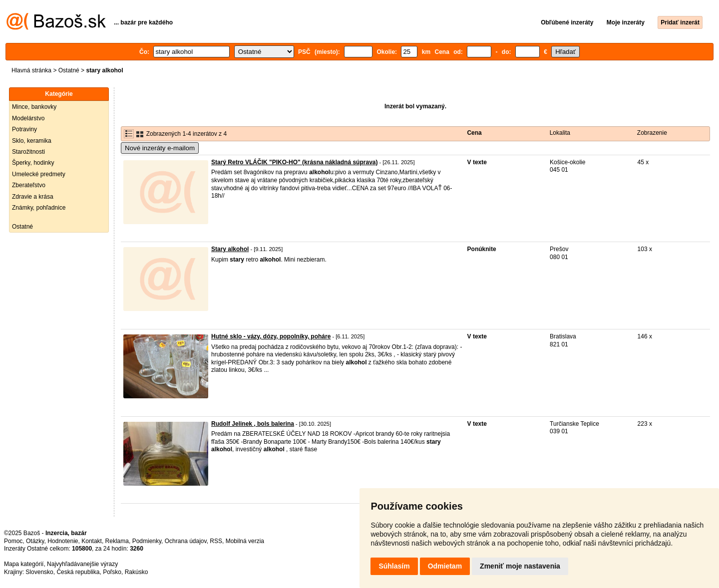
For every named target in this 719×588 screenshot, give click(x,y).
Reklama (117, 541)
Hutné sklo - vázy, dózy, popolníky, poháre (271, 336)
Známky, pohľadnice (39, 208)
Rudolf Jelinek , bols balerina (253, 424)
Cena (474, 133)
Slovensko (39, 572)
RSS (216, 541)
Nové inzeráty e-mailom (160, 148)
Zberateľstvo (29, 185)
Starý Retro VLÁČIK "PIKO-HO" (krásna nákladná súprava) (294, 162)
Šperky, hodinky (33, 163)
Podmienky (147, 541)
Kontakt (92, 541)
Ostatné (69, 70)
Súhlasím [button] (394, 566)
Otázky (35, 541)
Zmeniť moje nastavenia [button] (520, 566)
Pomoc (13, 541)
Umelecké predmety (39, 174)
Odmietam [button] (445, 566)
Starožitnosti (28, 152)
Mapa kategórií (24, 564)
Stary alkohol (230, 249)
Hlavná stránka (31, 70)
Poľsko (112, 572)
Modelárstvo (28, 118)
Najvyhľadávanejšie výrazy (82, 564)
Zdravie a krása (33, 197)
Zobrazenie (652, 133)
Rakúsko (137, 572)
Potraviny (24, 129)
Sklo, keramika (32, 141)
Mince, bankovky (34, 107)
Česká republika (78, 572)
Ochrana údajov (186, 541)
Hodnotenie (63, 541)
